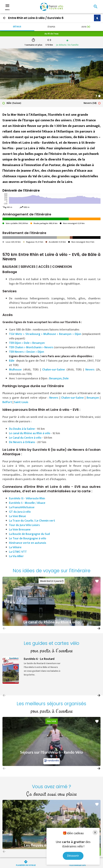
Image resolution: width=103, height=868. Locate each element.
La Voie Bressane (20, 530)
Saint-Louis (21, 402)
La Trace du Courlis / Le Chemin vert (32, 521)
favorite (97, 581)
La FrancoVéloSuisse (22, 507)
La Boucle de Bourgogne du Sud (29, 534)
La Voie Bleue (17, 516)
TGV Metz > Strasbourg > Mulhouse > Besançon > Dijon (45, 334)
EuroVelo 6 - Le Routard (39, 659)
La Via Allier (16, 556)
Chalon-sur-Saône (54, 370)
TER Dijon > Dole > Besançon (27, 343)
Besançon (93, 398)
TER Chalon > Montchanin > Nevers (31, 347)
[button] (99, 628)
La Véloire (15, 547)
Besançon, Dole (59, 379)
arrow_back (4, 18)
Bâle (12, 361)
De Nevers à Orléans (22, 442)
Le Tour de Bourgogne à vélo (28, 539)
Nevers (90, 370)
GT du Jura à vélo (20, 512)
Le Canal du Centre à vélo (25, 438)
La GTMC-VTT (18, 552)
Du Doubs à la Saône (22, 429)
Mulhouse (15, 370)
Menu (7, 7)
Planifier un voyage (26, 865)
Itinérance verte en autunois (28, 543)
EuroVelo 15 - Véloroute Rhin (27, 499)
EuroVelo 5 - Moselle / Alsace (27, 503)
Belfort (7, 402)
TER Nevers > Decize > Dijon (27, 352)
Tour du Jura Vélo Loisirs (24, 525)
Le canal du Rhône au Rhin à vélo (30, 433)
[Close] (95, 832)
